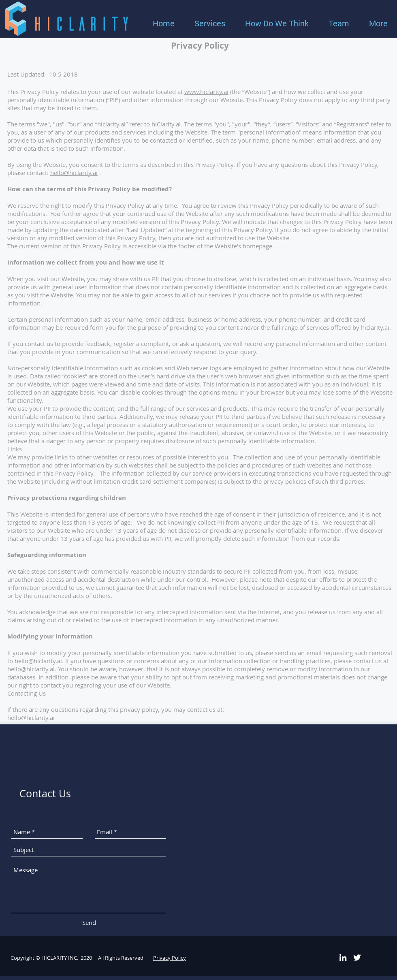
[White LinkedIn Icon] (343, 958)
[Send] (89, 923)
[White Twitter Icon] (357, 958)
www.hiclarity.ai (206, 92)
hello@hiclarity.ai (74, 173)
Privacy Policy (170, 958)
